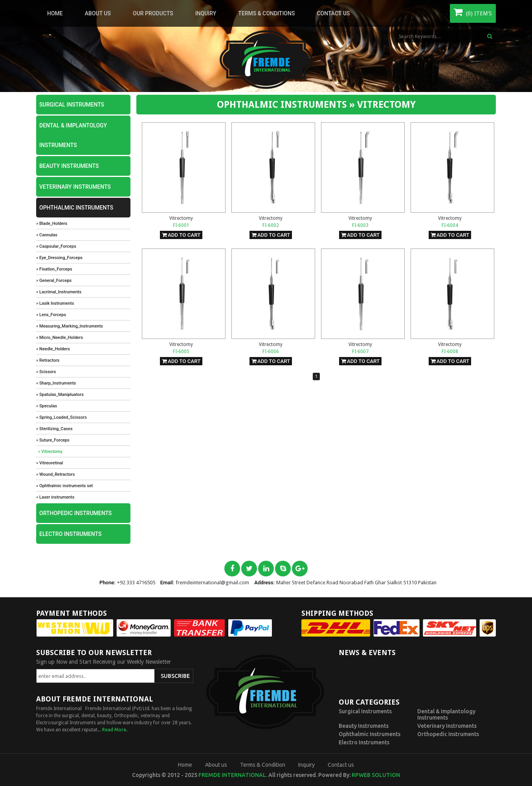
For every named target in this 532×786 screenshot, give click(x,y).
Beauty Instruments (69, 166)
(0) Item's (473, 12)
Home (55, 13)
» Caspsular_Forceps (56, 246)
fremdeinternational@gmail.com (212, 583)
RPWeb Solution (376, 775)
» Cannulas (47, 235)
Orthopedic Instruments (75, 513)
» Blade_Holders (52, 224)
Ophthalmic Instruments (76, 208)
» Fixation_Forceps (54, 269)
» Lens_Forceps (51, 315)
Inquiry (206, 13)
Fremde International (232, 775)
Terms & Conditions (266, 13)
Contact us (333, 13)
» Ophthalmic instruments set (64, 486)
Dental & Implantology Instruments (73, 135)
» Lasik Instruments (55, 303)
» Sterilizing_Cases (54, 429)
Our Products (153, 13)
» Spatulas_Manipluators (60, 395)
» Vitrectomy (50, 452)
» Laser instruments (55, 497)
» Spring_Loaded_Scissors (61, 417)
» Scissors (46, 372)
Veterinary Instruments (75, 187)
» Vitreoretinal (50, 463)
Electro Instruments (70, 534)
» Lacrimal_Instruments (59, 292)
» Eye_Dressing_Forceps (59, 258)
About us (98, 13)
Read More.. (115, 730)
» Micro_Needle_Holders (60, 338)
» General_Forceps (54, 281)
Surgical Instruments (72, 105)
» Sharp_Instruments (56, 383)
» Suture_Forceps (53, 440)
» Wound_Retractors (55, 474)
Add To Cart (181, 235)
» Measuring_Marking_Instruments (70, 326)
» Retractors (48, 360)
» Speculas (47, 406)
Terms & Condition (263, 765)
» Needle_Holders (53, 349)
